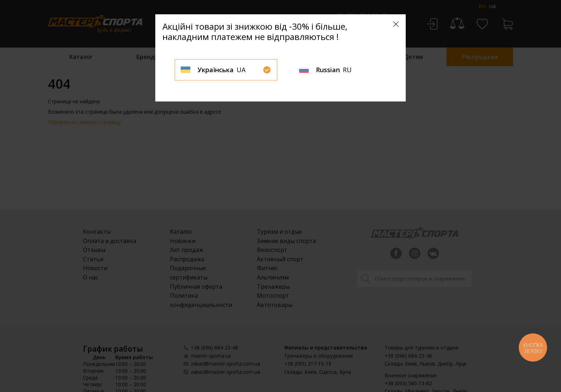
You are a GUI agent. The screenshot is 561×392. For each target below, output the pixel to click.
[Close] (396, 24)
